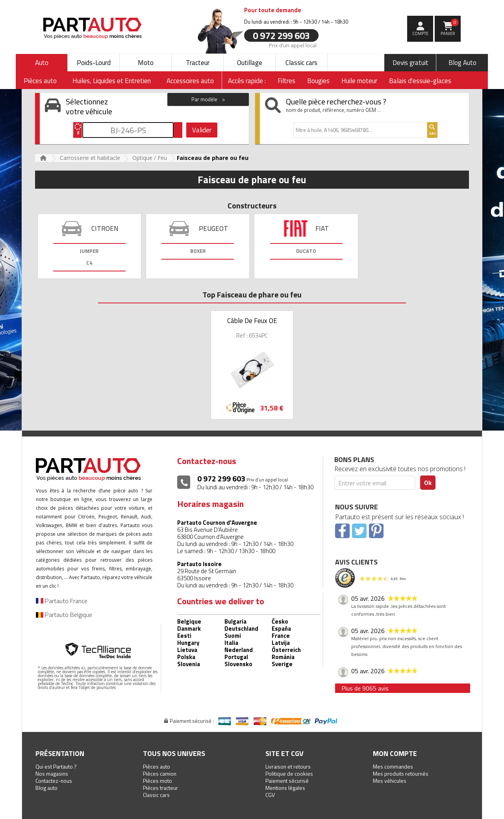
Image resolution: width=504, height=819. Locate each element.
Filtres (286, 81)
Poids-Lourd (94, 63)
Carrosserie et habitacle (90, 158)
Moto (146, 63)
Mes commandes (393, 766)
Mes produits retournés (401, 773)
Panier (450, 28)
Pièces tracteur (160, 788)
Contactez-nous (54, 781)
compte (420, 33)
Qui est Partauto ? (56, 766)
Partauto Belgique (64, 615)
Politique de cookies (289, 773)
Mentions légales (285, 788)
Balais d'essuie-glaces (420, 81)
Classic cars (301, 63)
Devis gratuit (410, 63)
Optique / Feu (150, 158)
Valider (202, 130)
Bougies (318, 81)
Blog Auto (462, 63)
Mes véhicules (390, 781)
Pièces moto (157, 781)
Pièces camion (160, 773)
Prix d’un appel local (293, 45)
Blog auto (46, 788)
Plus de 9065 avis (365, 688)
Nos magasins (52, 773)
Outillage (250, 63)
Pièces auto (157, 766)
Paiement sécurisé (287, 781)
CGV (270, 795)
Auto (42, 63)
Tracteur (198, 63)
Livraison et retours (288, 766)
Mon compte (395, 753)
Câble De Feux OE (252, 321)
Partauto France (62, 601)
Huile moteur (359, 81)
